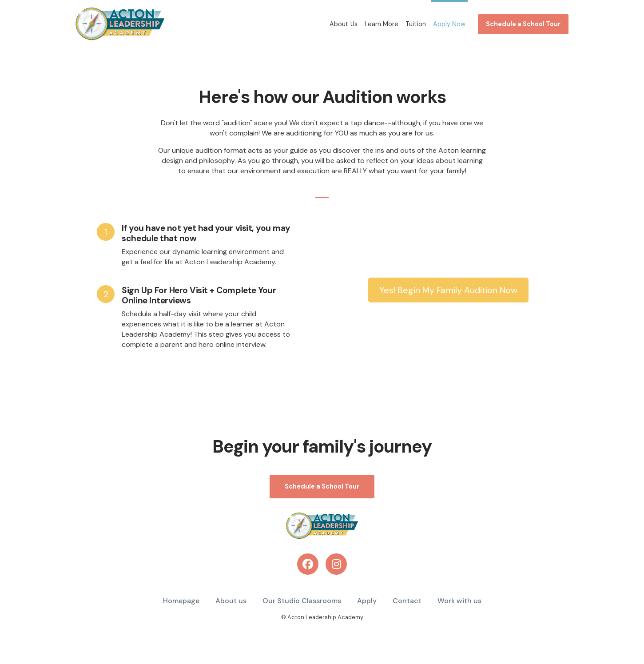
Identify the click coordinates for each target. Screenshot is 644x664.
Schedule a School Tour (523, 24)
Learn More (382, 24)
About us (231, 601)
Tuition (416, 24)
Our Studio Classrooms (302, 601)
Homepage (181, 601)
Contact (407, 601)
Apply (367, 601)
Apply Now (449, 24)
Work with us (459, 601)
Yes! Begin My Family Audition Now (448, 290)
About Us (344, 24)
